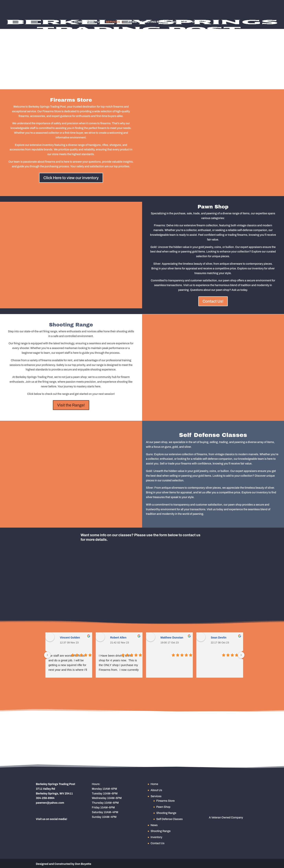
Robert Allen (118, 638)
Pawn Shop (163, 807)
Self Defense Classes (169, 819)
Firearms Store (165, 801)
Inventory (179, 22)
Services (113, 22)
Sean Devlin (219, 638)
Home (78, 22)
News (132, 22)
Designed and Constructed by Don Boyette (64, 864)
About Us (94, 22)
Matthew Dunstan (172, 638)
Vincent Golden (70, 638)
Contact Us (201, 22)
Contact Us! (213, 301)
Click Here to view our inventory (71, 178)
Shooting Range (154, 22)
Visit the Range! (71, 405)
